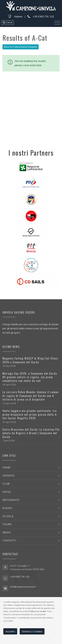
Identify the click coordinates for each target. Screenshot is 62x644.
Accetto (10, 631)
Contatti (9, 540)
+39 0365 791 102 (41, 17)
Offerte (8, 476)
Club (6, 484)
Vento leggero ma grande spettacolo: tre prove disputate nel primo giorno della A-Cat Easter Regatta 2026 (30, 414)
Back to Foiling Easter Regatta (21, 47)
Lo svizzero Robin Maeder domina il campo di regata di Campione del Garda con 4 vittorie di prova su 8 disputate (31, 396)
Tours (7, 524)
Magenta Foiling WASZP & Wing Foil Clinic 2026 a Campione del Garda (30, 360)
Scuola (8, 516)
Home (6, 467)
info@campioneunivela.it (23, 587)
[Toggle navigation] (57, 23)
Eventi (7, 508)
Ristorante (11, 500)
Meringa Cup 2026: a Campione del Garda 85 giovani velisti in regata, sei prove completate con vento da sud (30, 377)
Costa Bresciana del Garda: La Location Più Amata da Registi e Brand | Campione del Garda (31, 433)
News (7, 532)
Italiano (18, 16)
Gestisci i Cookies (32, 631)
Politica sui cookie (37, 611)
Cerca (8, 22)
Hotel (7, 492)
